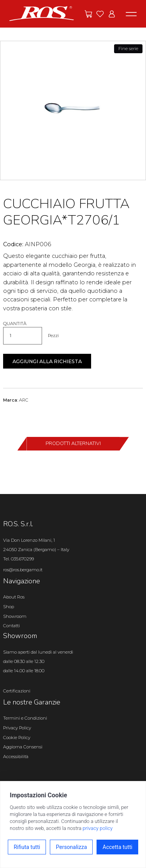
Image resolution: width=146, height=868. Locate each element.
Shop (9, 607)
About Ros (14, 597)
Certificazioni (17, 691)
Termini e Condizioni (25, 718)
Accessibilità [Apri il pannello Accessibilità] (16, 757)
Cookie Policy (17, 738)
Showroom (15, 616)
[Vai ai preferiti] (100, 14)
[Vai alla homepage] (42, 13)
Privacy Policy (17, 728)
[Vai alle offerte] (88, 14)
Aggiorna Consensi (23, 747)
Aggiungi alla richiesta (47, 361)
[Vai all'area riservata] (112, 14)
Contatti (11, 626)
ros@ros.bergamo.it (23, 570)
